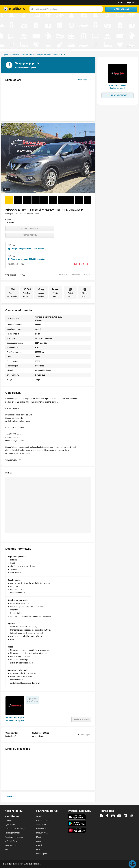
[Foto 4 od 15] (36, 200)
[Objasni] (14, 245)
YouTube (119, 816)
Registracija (132, 3)
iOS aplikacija (77, 817)
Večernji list (41, 824)
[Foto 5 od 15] (44, 200)
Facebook (101, 816)
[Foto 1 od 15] (9, 200)
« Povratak (9, 797)
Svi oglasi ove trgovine (15, 720)
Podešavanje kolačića (14, 837)
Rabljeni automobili (44, 55)
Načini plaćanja (11, 841)
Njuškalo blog (132, 816)
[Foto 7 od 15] (62, 200)
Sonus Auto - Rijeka (15, 718)
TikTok (107, 816)
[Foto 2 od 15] (18, 200)
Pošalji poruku (30, 235)
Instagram (113, 816)
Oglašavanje (10, 824)
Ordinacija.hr (42, 854)
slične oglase (30, 67)
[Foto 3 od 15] (27, 200)
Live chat (132, 864)
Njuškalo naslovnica (14, 9)
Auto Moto (15, 55)
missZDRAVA (42, 833)
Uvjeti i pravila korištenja (15, 829)
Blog (7, 849)
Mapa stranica (11, 845)
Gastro (39, 841)
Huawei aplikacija (77, 830)
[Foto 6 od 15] (53, 200)
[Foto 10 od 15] (88, 200)
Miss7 (39, 837)
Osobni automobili (28, 55)
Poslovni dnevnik (43, 820)
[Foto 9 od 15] (79, 200)
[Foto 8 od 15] (70, 200)
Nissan (56, 55)
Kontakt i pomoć (12, 816)
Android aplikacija (77, 824)
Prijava (120, 3)
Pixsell (39, 845)
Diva (38, 849)
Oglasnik (6, 55)
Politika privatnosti (12, 833)
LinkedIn (126, 816)
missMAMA (41, 829)
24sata (39, 816)
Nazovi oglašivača (30, 229)
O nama (8, 820)
